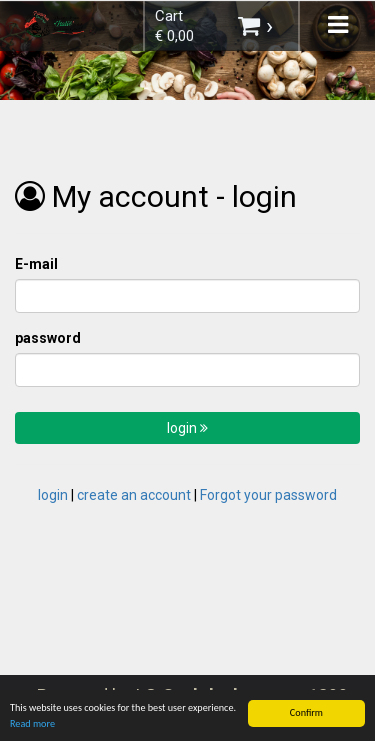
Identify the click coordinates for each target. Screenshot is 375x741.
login (187, 428)
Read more (32, 725)
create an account (134, 495)
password (48, 338)
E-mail (36, 264)
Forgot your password (268, 495)
